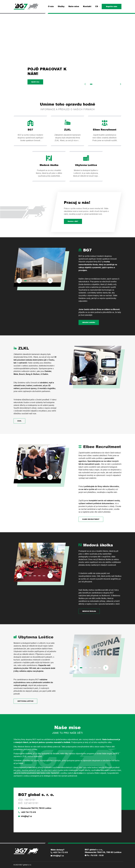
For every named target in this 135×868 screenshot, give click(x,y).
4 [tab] (105, 84)
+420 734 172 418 (27, 812)
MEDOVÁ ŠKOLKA (89, 611)
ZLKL (19, 421)
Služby (61, 6)
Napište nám (112, 6)
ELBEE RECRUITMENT (91, 519)
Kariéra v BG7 (73, 221)
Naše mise (74, 6)
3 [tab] (100, 84)
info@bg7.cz (25, 816)
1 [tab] (91, 84)
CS (97, 6)
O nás (51, 6)
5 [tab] (110, 84)
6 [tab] (114, 84)
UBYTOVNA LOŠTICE (25, 701)
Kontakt (87, 6)
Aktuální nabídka (89, 322)
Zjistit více (35, 82)
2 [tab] (96, 84)
